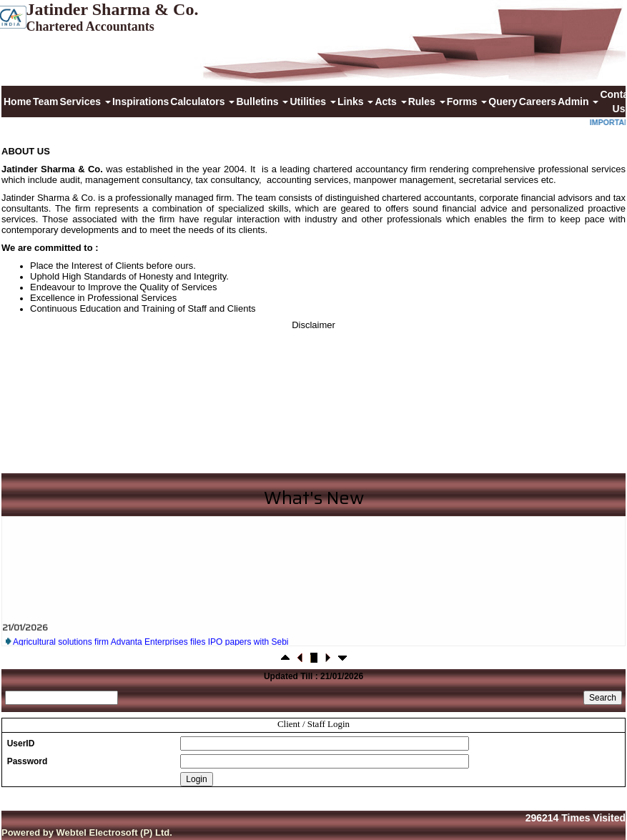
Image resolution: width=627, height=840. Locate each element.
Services (85, 102)
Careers (538, 102)
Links (355, 102)
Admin (578, 102)
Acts (390, 102)
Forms (467, 102)
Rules (427, 102)
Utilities (312, 102)
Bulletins (262, 102)
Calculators (202, 102)
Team (46, 102)
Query (503, 102)
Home (18, 102)
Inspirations (140, 102)
